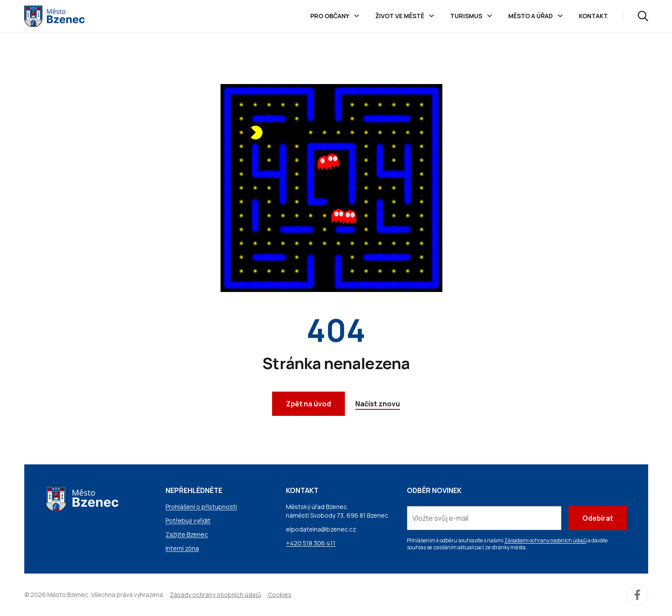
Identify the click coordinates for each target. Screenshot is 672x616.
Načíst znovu (378, 404)
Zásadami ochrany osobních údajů (545, 540)
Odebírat (598, 518)
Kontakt (593, 16)
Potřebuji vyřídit (188, 520)
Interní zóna (182, 548)
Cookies (280, 595)
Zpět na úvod (308, 404)
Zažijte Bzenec (187, 534)
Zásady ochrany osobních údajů (215, 595)
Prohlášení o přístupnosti (201, 507)
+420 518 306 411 (311, 543)
